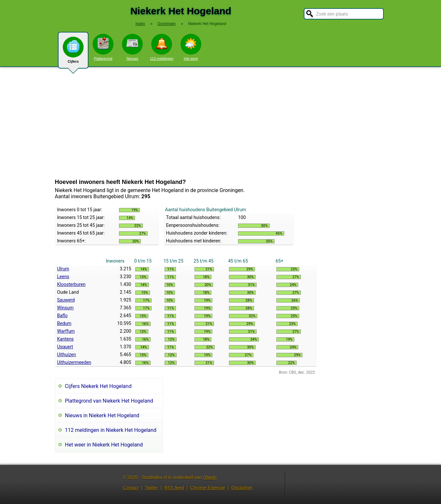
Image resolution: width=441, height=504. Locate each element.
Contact (131, 488)
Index (140, 24)
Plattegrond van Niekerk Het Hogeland (109, 401)
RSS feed (174, 488)
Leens (63, 277)
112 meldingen (162, 47)
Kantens (66, 339)
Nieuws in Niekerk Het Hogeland (102, 415)
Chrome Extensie (207, 488)
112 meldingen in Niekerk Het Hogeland (111, 430)
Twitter (151, 488)
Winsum (66, 308)
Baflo (62, 316)
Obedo (210, 477)
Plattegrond (103, 47)
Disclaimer (242, 488)
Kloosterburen (71, 284)
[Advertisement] (220, 123)
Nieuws (132, 47)
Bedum (64, 323)
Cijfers (73, 53)
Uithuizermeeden (74, 362)
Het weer (191, 47)
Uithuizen (67, 355)
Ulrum (63, 269)
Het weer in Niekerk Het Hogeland (104, 445)
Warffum (66, 331)
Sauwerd (66, 300)
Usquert (65, 347)
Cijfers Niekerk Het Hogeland (98, 386)
